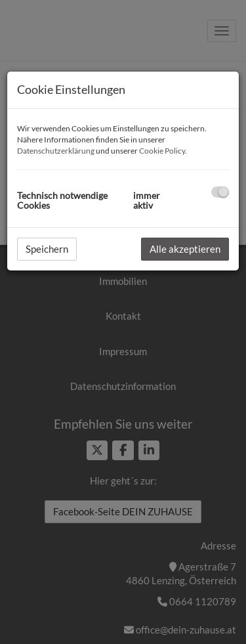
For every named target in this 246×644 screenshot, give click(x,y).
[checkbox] (220, 192)
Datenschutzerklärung (56, 151)
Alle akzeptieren (185, 249)
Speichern (47, 249)
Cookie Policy (162, 151)
